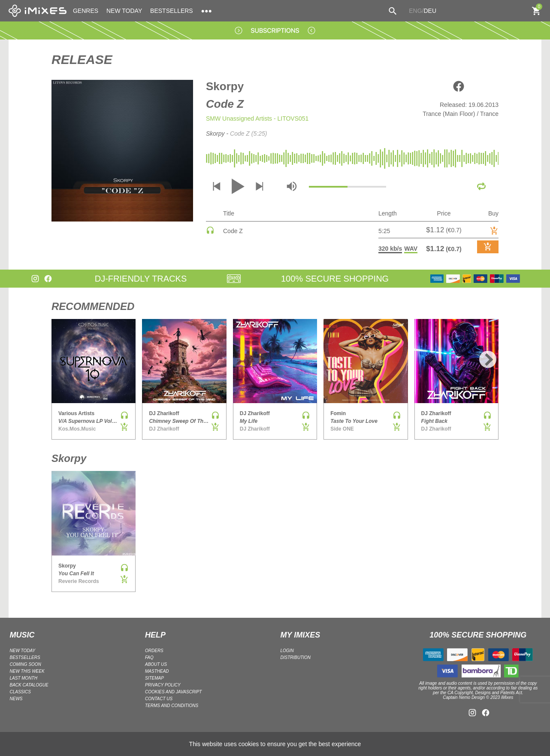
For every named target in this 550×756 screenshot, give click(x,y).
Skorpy (225, 86)
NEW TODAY (124, 11)
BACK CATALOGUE (29, 685)
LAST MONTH (24, 678)
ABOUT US (156, 664)
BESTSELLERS (172, 11)
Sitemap (154, 678)
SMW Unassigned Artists (239, 118)
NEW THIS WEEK (27, 671)
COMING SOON (26, 664)
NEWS (16, 699)
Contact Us (159, 699)
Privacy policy (163, 685)
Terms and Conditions (172, 706)
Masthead (157, 671)
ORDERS (154, 651)
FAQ (149, 657)
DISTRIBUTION (296, 657)
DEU (430, 11)
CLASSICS (20, 692)
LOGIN (287, 651)
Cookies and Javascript (173, 692)
